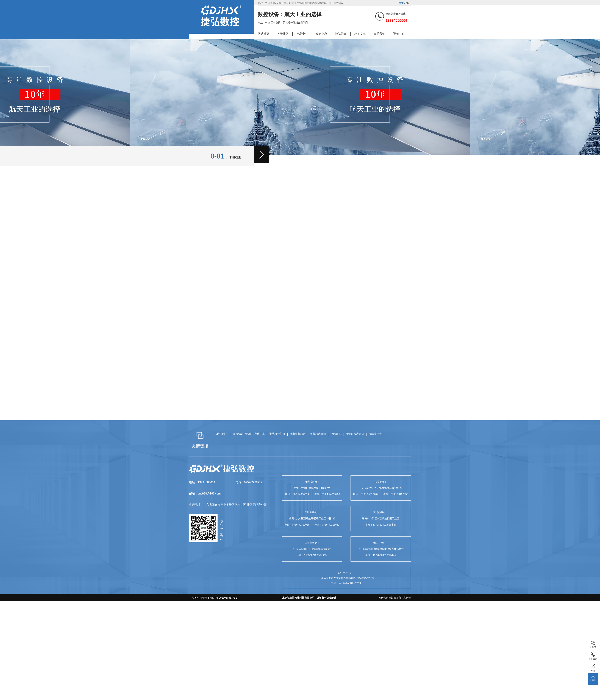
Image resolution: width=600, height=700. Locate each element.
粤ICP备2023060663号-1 (224, 598)
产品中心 (302, 34)
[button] (262, 155)
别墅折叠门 (222, 434)
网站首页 (263, 34)
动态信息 (321, 34)
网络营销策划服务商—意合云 (395, 598)
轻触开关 (336, 434)
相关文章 (360, 34)
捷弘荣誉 (341, 34)
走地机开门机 (277, 434)
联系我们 (379, 34)
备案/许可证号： (213, 598)
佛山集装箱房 (298, 434)
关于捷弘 (283, 34)
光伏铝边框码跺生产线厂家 (249, 434)
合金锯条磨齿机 (355, 434)
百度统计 (331, 598)
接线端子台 (375, 434)
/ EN (404, 3)
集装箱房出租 (318, 434)
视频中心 (399, 34)
